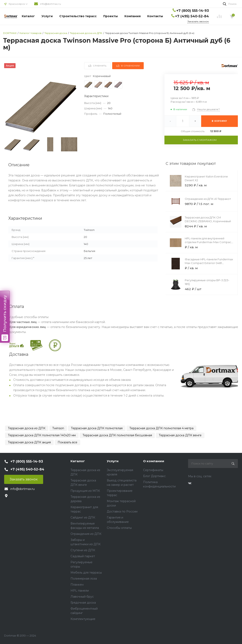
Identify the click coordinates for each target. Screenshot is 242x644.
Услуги (47, 16)
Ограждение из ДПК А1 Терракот (208, 199)
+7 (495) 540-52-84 (192, 16)
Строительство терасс (78, 16)
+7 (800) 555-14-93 (193, 11)
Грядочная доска (83, 603)
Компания (133, 16)
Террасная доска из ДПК (27, 428)
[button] (73, 105)
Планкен (77, 585)
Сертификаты (153, 470)
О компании (154, 461)
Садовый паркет (83, 556)
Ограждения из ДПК (86, 534)
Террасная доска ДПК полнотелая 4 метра (161, 428)
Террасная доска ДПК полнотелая (97, 428)
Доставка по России (122, 511)
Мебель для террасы (86, 573)
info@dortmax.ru (50, 4)
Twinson (58, 428)
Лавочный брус (82, 597)
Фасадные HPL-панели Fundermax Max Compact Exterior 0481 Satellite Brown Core (209, 263)
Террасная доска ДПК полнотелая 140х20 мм (42, 435)
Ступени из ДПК (83, 550)
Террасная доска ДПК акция (29, 442)
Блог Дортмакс (154, 476)
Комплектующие (83, 619)
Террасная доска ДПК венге (180, 435)
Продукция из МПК (85, 491)
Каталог (28, 16)
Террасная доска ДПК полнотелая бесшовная (117, 435)
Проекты (111, 16)
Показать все (67, 442)
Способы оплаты (119, 528)
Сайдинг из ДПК (83, 517)
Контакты (155, 16)
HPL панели (80, 591)
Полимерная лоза (84, 579)
